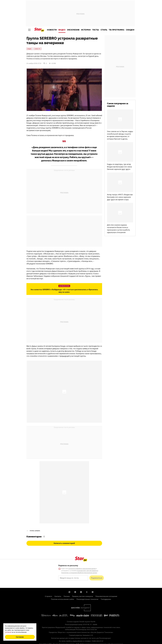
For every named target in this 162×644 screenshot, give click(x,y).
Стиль (104, 30)
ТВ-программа (117, 30)
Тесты (96, 30)
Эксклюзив (73, 30)
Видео (62, 30)
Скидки (130, 30)
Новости (52, 30)
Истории (86, 30)
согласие (8, 632)
